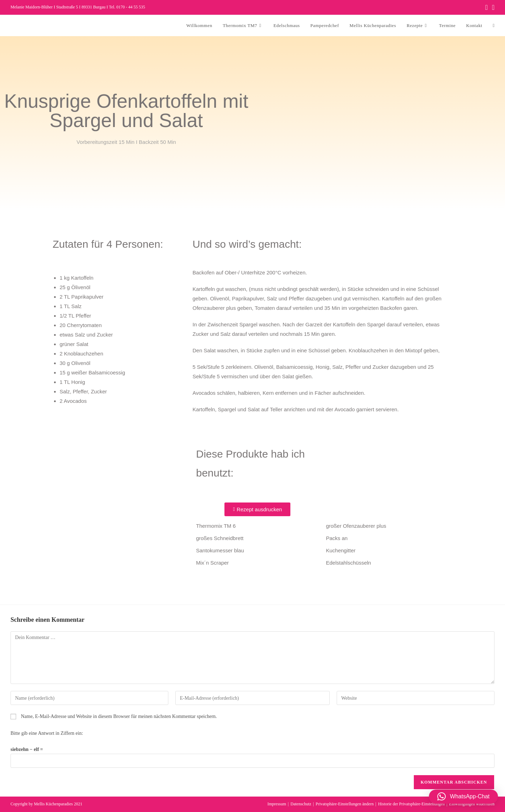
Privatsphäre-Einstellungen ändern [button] (345, 804)
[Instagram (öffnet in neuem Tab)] (492, 7)
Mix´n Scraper (212, 563)
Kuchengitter (341, 550)
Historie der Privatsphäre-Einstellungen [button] (411, 804)
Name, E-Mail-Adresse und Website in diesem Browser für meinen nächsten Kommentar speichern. (119, 716)
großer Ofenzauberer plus (356, 526)
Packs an (337, 538)
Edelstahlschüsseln (349, 563)
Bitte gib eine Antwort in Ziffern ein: (47, 733)
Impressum (277, 804)
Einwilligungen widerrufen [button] (472, 804)
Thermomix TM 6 (216, 526)
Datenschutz (301, 804)
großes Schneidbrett (220, 538)
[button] (463, 797)
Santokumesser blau (220, 550)
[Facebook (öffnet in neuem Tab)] (486, 7)
